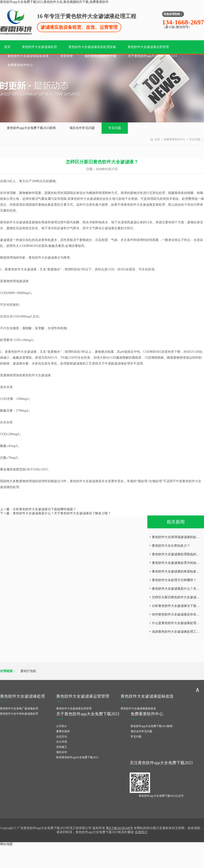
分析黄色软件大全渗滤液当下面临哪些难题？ (44, 509)
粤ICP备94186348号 (119, 828)
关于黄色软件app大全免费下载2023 (152, 56)
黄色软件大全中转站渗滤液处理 (19, 714)
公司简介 (62, 726)
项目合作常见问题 (82, 128)
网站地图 (6, 844)
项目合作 (62, 752)
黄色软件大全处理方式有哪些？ (174, 580)
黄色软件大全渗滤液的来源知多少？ (177, 571)
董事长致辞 (63, 731)
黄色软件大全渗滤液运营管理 (148, 47)
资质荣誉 (67, 56)
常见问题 (115, 128)
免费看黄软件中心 (20, 65)
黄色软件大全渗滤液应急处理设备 (92, 47)
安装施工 (62, 747)
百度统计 (141, 832)
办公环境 (62, 742)
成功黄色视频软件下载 (100, 56)
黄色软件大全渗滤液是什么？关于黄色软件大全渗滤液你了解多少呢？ (62, 513)
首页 (7, 47)
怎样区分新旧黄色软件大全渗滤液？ (177, 597)
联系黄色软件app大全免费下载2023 (77, 757)
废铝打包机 (28, 671)
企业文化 (62, 737)
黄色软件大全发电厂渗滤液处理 (19, 708)
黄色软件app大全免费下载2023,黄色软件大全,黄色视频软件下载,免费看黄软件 (54, 2)
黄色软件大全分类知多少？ (171, 546)
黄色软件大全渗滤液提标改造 (28, 56)
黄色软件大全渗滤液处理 (39, 47)
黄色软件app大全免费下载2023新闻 (31, 128)
